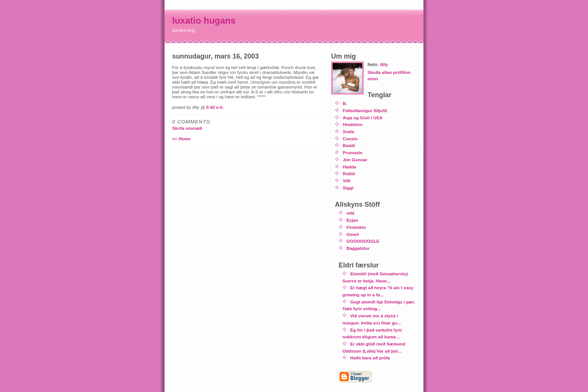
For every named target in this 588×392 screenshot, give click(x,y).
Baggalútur (358, 248)
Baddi (349, 145)
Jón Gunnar (355, 160)
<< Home (181, 139)
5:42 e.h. (215, 107)
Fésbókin (356, 227)
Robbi (349, 173)
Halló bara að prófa (370, 358)
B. (345, 103)
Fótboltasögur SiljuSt (365, 110)
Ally (384, 64)
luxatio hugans (204, 20)
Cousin (350, 139)
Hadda (349, 167)
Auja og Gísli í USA (363, 118)
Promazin (353, 152)
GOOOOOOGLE (363, 241)
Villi (347, 181)
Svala (349, 131)
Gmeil (352, 234)
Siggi (348, 188)
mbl (350, 213)
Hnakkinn (353, 124)
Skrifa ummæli (187, 128)
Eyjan (352, 220)
